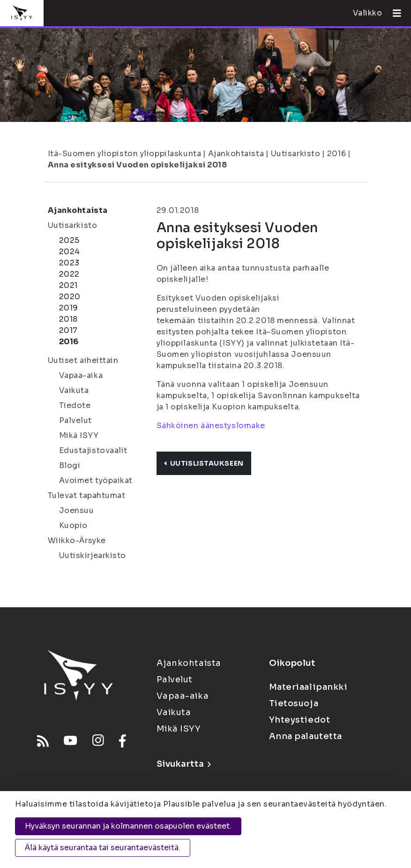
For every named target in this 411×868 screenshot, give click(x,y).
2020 (70, 297)
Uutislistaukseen (204, 463)
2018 (68, 319)
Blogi (70, 465)
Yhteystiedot (300, 720)
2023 (69, 263)
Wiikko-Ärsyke (77, 540)
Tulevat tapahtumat (87, 495)
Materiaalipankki (308, 687)
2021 (68, 285)
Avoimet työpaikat (96, 480)
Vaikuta (74, 390)
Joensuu (77, 510)
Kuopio (73, 525)
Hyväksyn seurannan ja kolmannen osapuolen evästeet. (128, 826)
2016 (336, 154)
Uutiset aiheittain (83, 360)
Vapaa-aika (81, 375)
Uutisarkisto (296, 154)
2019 (69, 308)
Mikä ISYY (79, 435)
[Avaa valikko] (393, 13)
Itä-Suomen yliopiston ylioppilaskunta (125, 154)
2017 (68, 330)
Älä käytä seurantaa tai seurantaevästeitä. (103, 848)
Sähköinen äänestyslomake (211, 426)
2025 (69, 240)
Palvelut (75, 420)
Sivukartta (184, 764)
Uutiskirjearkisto (93, 555)
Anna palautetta (306, 736)
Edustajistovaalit (93, 450)
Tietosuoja (294, 703)
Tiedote (75, 405)
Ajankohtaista (236, 154)
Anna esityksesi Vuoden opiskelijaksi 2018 (138, 165)
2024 (70, 252)
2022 (69, 274)
